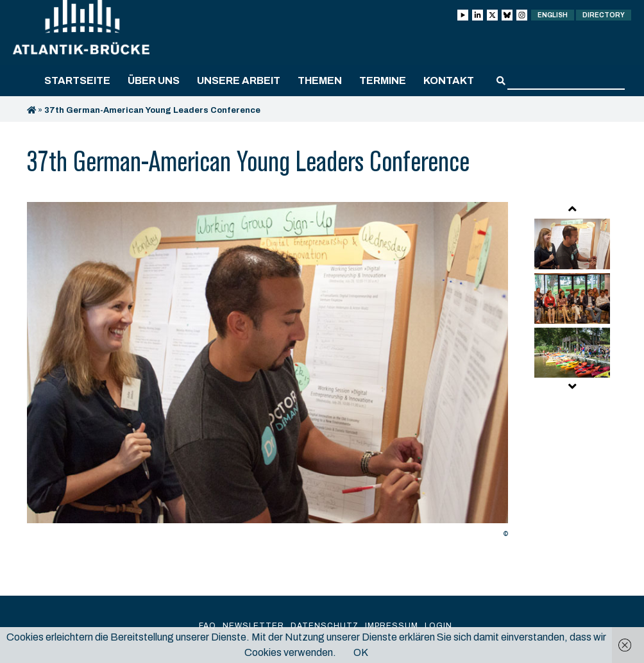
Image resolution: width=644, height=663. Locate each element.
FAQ (208, 626)
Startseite (77, 80)
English (553, 15)
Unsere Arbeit (239, 80)
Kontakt (449, 80)
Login (438, 626)
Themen (320, 80)
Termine (383, 80)
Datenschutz (325, 626)
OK (361, 652)
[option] (267, 373)
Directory (604, 15)
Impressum (392, 626)
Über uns (154, 80)
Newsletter (253, 626)
